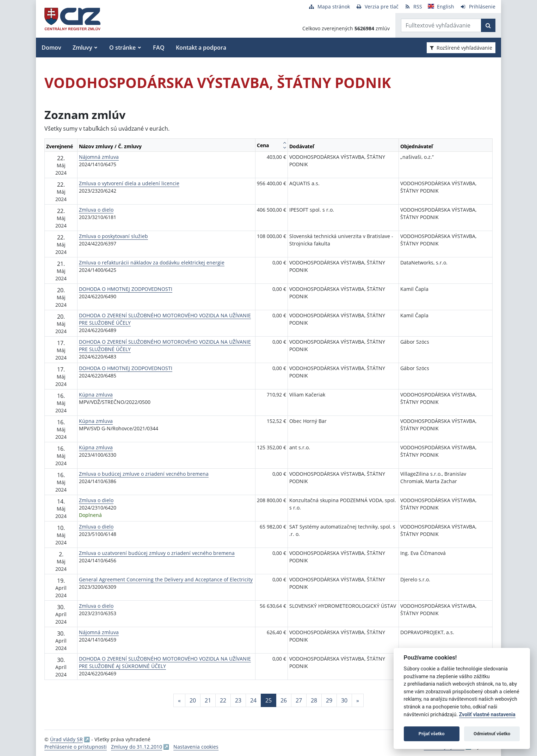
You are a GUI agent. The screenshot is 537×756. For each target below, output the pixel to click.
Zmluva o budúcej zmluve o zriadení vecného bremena (144, 474)
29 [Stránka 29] (329, 700)
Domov (51, 48)
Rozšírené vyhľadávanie (461, 48)
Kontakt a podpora (201, 48)
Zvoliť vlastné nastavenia (487, 715)
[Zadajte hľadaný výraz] (441, 25)
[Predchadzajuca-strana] (179, 700)
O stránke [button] (122, 48)
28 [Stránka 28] (314, 700)
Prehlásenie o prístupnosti (76, 747)
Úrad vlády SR (66, 739)
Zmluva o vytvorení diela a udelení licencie (129, 183)
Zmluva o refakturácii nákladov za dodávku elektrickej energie (152, 263)
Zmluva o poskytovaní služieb (113, 236)
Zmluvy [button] (82, 48)
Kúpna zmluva (96, 395)
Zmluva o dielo (96, 210)
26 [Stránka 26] (284, 700)
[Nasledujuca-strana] (358, 700)
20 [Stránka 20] (193, 700)
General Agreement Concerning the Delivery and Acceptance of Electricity (166, 579)
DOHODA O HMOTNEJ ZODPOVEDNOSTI (126, 289)
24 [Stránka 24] (253, 700)
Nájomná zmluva (99, 157)
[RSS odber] (413, 7)
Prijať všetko (432, 734)
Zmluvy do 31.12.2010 (137, 747)
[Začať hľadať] (488, 25)
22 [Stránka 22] (223, 700)
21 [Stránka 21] (208, 700)
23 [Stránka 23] (238, 700)
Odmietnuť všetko (492, 734)
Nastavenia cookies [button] (196, 747)
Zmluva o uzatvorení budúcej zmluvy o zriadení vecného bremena (157, 553)
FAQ (159, 48)
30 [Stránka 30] (344, 700)
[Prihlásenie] (478, 7)
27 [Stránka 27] (299, 700)
